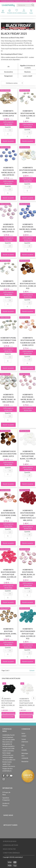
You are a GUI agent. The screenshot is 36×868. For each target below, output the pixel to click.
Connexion (24, 11)
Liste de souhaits (17, 11)
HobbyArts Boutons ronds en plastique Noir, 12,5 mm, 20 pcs (8, 703)
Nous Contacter (9, 849)
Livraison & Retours (6, 804)
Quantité (8, 127)
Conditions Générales (11, 853)
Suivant (32, 670)
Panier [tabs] (31, 11)
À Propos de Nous (6, 793)
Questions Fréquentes (6, 799)
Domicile (10, 11)
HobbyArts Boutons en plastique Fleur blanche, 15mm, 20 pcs (27, 703)
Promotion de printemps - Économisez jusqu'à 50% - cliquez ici (17, 1)
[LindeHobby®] (8, 5)
